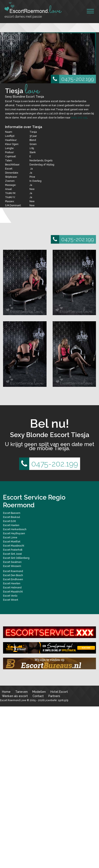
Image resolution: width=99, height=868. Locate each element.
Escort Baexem (12, 513)
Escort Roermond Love (13, 700)
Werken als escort (15, 696)
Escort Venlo (10, 596)
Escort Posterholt (13, 550)
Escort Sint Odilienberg (16, 558)
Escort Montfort (12, 542)
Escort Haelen (11, 525)
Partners (54, 696)
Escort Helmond (12, 588)
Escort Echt (9, 521)
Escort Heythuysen (14, 533)
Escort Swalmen (12, 562)
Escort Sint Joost (12, 554)
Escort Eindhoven (13, 579)
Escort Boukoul (11, 517)
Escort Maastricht (13, 592)
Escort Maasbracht (14, 546)
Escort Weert (11, 600)
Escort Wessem (12, 566)
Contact (38, 696)
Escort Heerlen (12, 584)
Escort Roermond (13, 571)
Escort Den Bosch (13, 575)
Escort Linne (10, 538)
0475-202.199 (72, 79)
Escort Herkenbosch (15, 529)
